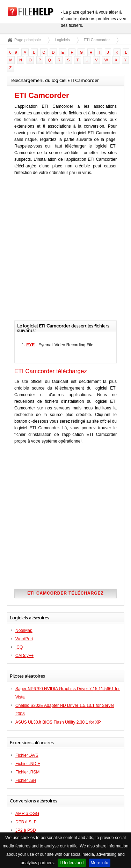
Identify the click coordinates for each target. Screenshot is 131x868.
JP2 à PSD (26, 830)
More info (100, 863)
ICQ (19, 647)
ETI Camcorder (97, 40)
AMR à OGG (27, 814)
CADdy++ (24, 656)
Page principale (28, 40)
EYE (30, 345)
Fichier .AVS (27, 755)
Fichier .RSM (27, 772)
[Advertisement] (65, 252)
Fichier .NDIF (28, 764)
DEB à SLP (26, 822)
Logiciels (62, 40)
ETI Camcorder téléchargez (65, 593)
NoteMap (24, 631)
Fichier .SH (26, 780)
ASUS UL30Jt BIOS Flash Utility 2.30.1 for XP (58, 722)
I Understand (72, 863)
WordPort (24, 639)
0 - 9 (13, 52)
